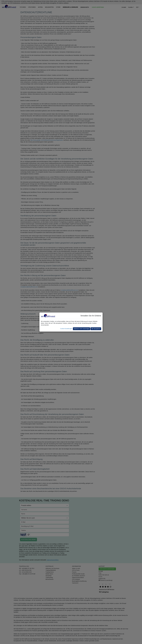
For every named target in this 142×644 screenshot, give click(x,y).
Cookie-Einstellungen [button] (66, 329)
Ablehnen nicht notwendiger (82, 329)
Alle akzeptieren (96, 329)
